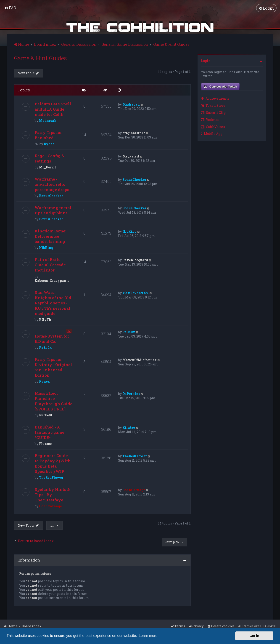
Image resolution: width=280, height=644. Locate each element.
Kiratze (129, 427)
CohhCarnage (50, 506)
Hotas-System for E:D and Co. (52, 338)
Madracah (48, 120)
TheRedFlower (51, 477)
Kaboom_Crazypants (52, 280)
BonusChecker (51, 196)
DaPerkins (131, 393)
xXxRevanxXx (136, 293)
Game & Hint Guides (40, 58)
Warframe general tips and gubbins (53, 210)
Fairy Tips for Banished (48, 135)
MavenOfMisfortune (140, 360)
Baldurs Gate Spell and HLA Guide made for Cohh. (53, 109)
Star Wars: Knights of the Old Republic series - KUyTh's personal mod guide (53, 303)
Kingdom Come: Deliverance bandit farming (50, 236)
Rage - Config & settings (49, 158)
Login (206, 60)
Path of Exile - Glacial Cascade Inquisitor (50, 265)
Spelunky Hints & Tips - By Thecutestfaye (52, 494)
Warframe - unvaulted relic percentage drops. (52, 184)
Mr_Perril (48, 167)
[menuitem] (10, 8)
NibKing (46, 247)
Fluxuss (46, 443)
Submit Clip (213, 112)
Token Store (213, 105)
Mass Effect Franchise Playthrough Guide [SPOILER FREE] (54, 401)
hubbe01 (46, 415)
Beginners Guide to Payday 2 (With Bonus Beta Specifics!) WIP (53, 463)
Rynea (49, 144)
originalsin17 (134, 133)
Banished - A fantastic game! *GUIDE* (50, 432)
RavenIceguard (135, 260)
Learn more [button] (148, 636)
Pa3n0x (45, 347)
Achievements (215, 98)
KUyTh (45, 319)
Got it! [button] (254, 636)
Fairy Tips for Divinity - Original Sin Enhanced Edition (53, 367)
